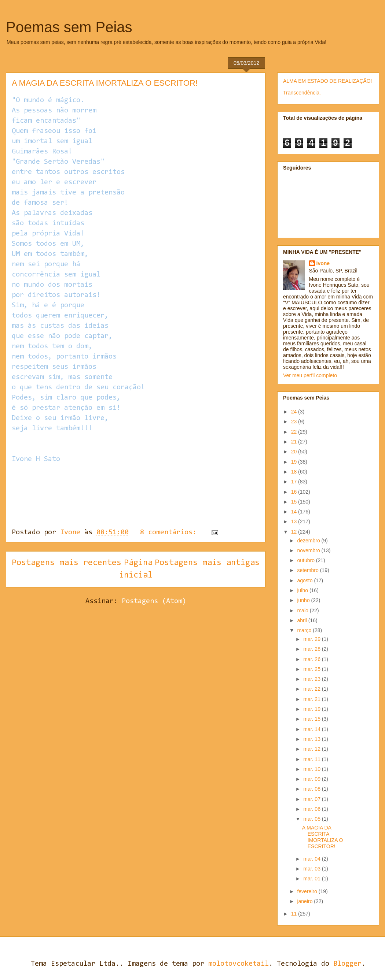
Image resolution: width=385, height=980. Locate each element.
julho (303, 590)
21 (295, 442)
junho (304, 600)
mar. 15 (313, 719)
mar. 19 (313, 709)
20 (295, 452)
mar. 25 (313, 669)
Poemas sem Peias (69, 27)
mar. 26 (313, 659)
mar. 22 (313, 689)
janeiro (305, 901)
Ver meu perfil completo (310, 375)
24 (295, 412)
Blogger (347, 964)
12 (295, 532)
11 (295, 914)
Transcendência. (302, 93)
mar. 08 (313, 789)
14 (295, 512)
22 (295, 432)
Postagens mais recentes (67, 563)
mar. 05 (313, 819)
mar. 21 (313, 699)
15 (295, 502)
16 (295, 492)
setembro (308, 570)
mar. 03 (313, 869)
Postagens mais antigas (207, 563)
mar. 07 (313, 799)
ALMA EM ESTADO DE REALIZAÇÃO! (327, 81)
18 (295, 472)
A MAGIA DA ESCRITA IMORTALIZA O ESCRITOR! (105, 83)
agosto (305, 580)
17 (295, 482)
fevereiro (308, 891)
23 (295, 422)
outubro (306, 560)
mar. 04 (313, 859)
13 (295, 521)
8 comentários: (170, 532)
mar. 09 (313, 779)
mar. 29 (313, 639)
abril (302, 620)
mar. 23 (313, 679)
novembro (309, 550)
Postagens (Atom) (154, 601)
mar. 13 (313, 739)
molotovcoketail (239, 964)
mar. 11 (313, 759)
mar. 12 (313, 749)
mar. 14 (313, 729)
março (305, 630)
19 (295, 462)
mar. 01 (313, 879)
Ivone (323, 263)
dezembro (309, 541)
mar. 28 (313, 649)
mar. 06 (313, 809)
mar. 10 (313, 769)
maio (303, 610)
